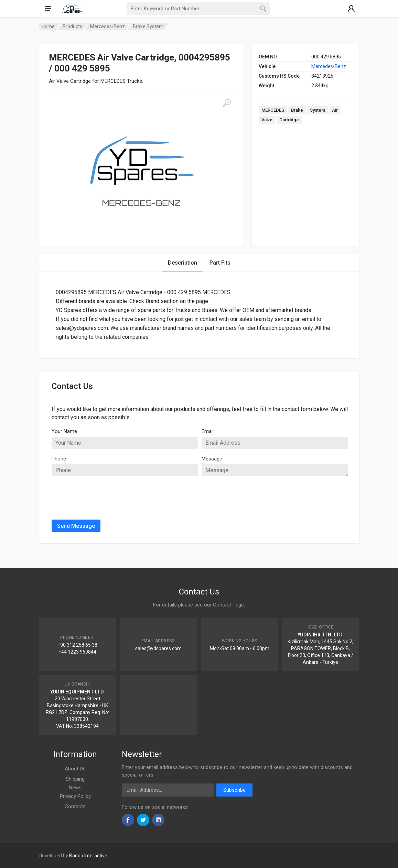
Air (335, 110)
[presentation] (104, 495)
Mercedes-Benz (329, 66)
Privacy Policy (75, 796)
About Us (75, 769)
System (318, 110)
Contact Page (228, 605)
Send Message (76, 526)
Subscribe (234, 790)
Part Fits (220, 263)
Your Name (64, 431)
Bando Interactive (88, 856)
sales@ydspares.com (158, 648)
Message (212, 459)
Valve (267, 120)
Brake (297, 110)
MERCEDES (273, 110)
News (75, 788)
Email (208, 431)
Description (182, 263)
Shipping (75, 779)
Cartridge (289, 120)
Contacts (75, 806)
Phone (59, 459)
